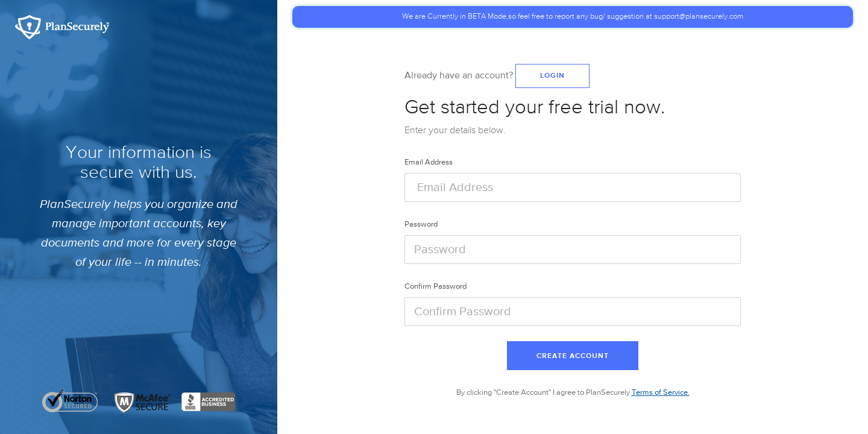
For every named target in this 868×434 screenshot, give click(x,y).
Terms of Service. (661, 393)
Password (421, 225)
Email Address (429, 162)
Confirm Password (436, 287)
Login (552, 76)
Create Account (573, 356)
